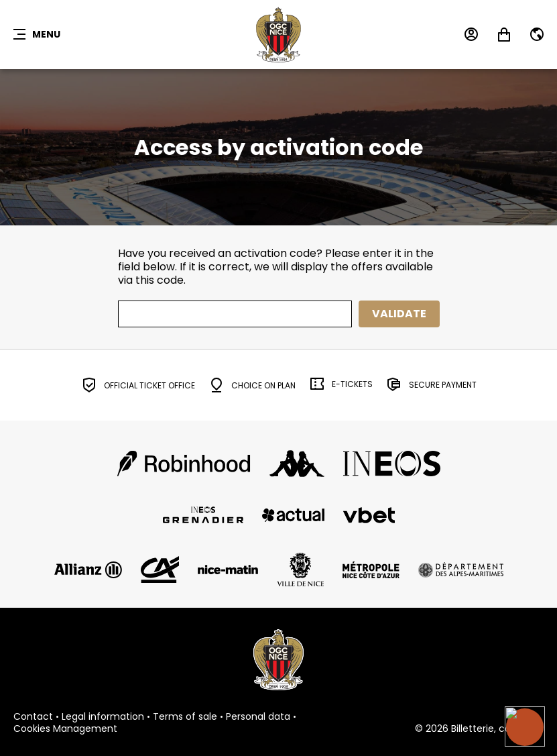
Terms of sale (185, 717)
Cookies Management (65, 729)
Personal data (258, 717)
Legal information (103, 717)
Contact (33, 717)
